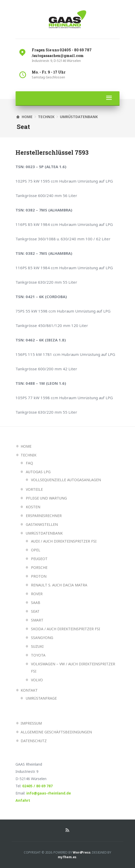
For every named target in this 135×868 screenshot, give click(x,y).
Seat (35, 611)
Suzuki (37, 646)
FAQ (29, 463)
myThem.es (67, 857)
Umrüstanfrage (41, 698)
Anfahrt (23, 800)
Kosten (33, 507)
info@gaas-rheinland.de (49, 793)
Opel (36, 550)
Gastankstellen (42, 524)
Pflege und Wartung (46, 498)
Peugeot (39, 559)
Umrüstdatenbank (79, 117)
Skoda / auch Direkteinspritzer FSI (66, 629)
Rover (37, 594)
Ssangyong (42, 638)
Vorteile (34, 489)
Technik (46, 117)
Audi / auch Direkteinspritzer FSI (64, 541)
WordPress (82, 852)
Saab (36, 603)
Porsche (39, 567)
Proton (39, 576)
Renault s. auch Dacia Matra (59, 585)
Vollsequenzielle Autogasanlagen (66, 480)
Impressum (31, 723)
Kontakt (29, 690)
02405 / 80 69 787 (37, 786)
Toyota (38, 655)
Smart (37, 620)
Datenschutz (34, 741)
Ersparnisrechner (44, 516)
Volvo (37, 680)
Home (26, 446)
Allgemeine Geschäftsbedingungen (56, 732)
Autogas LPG (38, 472)
